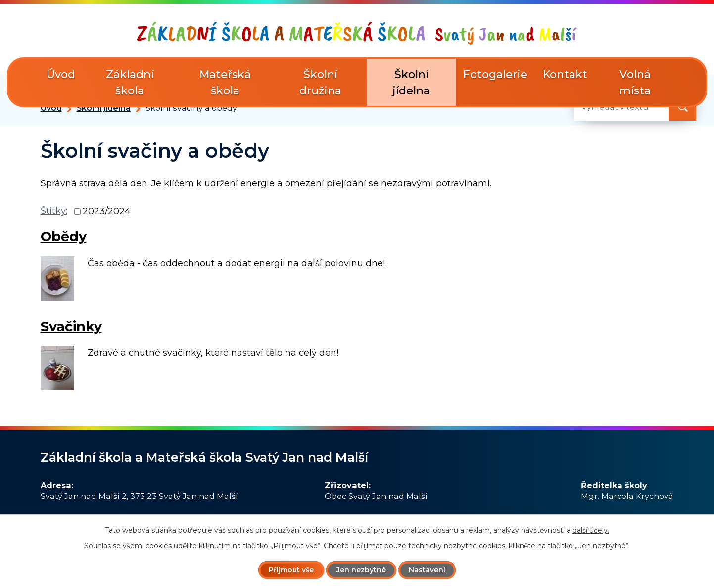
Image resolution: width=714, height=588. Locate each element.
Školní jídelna (104, 108)
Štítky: (54, 211)
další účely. (591, 530)
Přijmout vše (291, 570)
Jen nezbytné (361, 570)
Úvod (51, 108)
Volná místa (635, 83)
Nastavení (427, 570)
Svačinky (71, 327)
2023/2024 (107, 211)
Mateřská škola (225, 83)
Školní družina (320, 83)
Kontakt (565, 74)
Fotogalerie (495, 74)
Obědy (64, 237)
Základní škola (130, 83)
